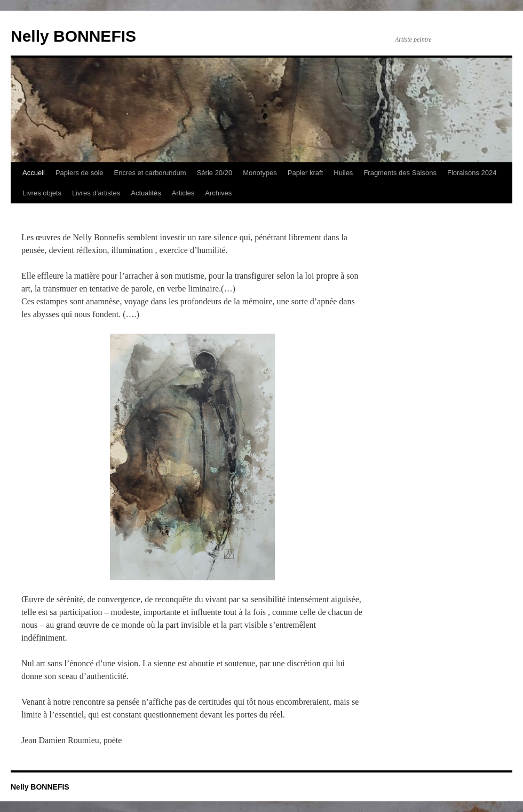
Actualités (146, 193)
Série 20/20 (215, 173)
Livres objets (42, 193)
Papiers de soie (80, 173)
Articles (183, 193)
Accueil (34, 173)
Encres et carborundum (150, 173)
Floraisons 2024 (472, 173)
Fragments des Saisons (400, 173)
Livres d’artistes (96, 193)
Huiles (343, 173)
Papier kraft (305, 173)
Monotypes (260, 173)
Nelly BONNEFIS (73, 36)
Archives (218, 193)
